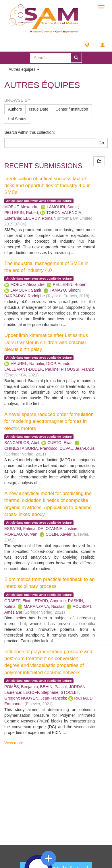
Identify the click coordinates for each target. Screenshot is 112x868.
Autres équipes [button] (24, 69)
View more (14, 743)
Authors (15, 109)
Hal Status (17, 119)
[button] (87, 44)
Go (101, 143)
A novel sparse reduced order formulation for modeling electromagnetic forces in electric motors (49, 421)
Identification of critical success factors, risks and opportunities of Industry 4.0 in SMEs (48, 186)
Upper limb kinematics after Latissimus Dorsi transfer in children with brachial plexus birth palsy (46, 342)
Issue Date (39, 109)
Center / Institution (72, 109)
